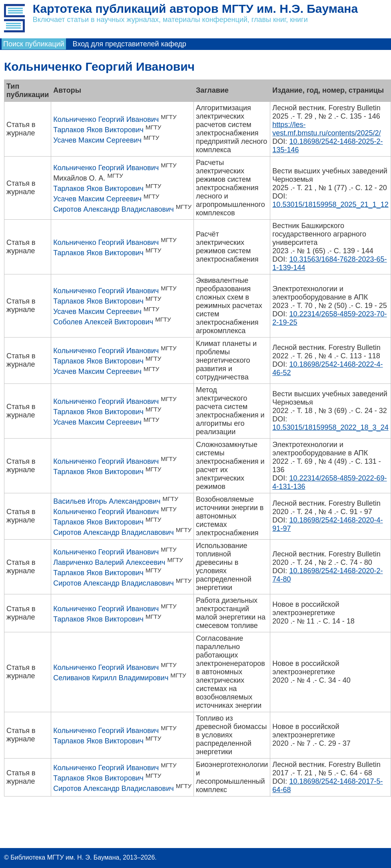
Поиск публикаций (34, 44)
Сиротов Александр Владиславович (113, 209)
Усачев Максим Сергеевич (97, 140)
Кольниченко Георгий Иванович (106, 119)
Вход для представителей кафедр (130, 44)
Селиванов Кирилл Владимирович (111, 678)
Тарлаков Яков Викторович (98, 130)
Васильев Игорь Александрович (107, 501)
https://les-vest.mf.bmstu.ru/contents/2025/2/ (326, 129)
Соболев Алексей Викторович (103, 322)
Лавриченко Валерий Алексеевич (109, 562)
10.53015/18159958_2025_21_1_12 (330, 205)
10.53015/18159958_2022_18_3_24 (330, 427)
